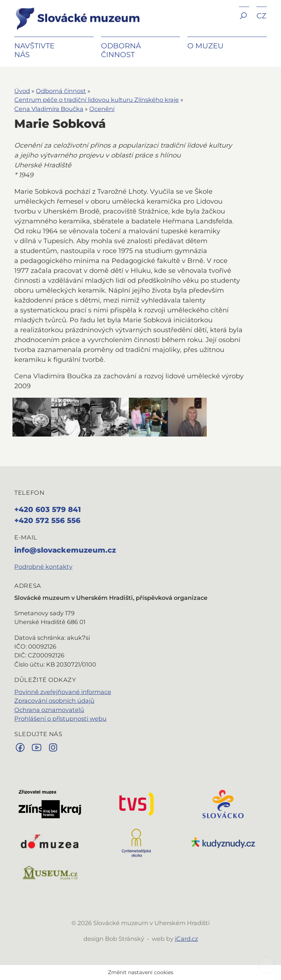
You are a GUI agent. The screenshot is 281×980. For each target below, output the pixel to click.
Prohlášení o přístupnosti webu (60, 719)
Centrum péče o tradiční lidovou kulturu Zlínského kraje (97, 100)
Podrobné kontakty (43, 567)
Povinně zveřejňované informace (63, 692)
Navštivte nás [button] (34, 50)
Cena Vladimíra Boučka (49, 109)
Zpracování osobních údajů (54, 701)
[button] (244, 21)
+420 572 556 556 (47, 520)
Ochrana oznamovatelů (49, 710)
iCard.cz (186, 939)
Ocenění (102, 109)
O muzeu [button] (205, 46)
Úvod (22, 91)
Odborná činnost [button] (121, 50)
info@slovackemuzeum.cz (65, 550)
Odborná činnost (61, 91)
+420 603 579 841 (48, 509)
